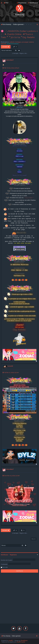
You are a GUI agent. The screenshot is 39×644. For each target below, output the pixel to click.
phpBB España (21, 642)
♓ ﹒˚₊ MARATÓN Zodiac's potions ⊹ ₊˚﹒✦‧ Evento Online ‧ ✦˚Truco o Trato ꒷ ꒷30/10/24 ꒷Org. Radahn (19, 34)
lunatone (31, 42)
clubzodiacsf (10, 60)
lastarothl (3, 44)
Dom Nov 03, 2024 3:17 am (11, 476)
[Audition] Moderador (13, 44)
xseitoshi (12, 42)
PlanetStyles (24, 641)
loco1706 (10, 366)
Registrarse (13, 555)
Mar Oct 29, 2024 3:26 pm (11, 68)
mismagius (18, 42)
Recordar (5, 567)
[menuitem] (6, 3)
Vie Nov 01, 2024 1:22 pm (11, 372)
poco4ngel (25, 42)
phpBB (11, 641)
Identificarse (4, 555)
